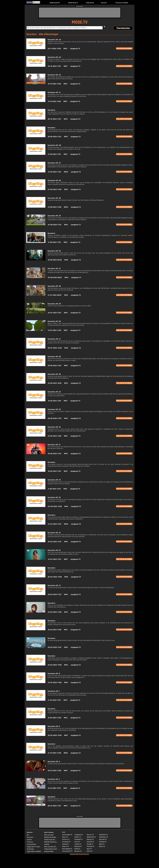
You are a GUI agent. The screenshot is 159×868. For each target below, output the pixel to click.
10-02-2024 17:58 (54, 718)
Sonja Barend (49, 851)
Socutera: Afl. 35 (54, 198)
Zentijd (47, 844)
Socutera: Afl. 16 (54, 533)
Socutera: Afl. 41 (54, 92)
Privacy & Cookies (122, 3)
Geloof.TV (65, 846)
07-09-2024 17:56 (55, 189)
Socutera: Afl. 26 (54, 357)
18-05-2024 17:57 (54, 471)
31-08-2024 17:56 (55, 207)
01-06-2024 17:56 (55, 436)
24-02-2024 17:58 (55, 683)
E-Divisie (30, 842)
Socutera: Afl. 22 (54, 427)
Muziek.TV (78, 851)
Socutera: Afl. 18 (54, 497)
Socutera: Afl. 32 (54, 251)
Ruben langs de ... (50, 840)
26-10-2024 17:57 (54, 66)
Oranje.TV (90, 844)
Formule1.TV (66, 842)
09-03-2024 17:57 (55, 647)
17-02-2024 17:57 (54, 700)
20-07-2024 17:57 (55, 313)
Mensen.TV (78, 846)
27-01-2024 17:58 (54, 753)
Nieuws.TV (90, 839)
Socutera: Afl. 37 (54, 163)
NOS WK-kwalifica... (51, 842)
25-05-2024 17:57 (55, 454)
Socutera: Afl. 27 (54, 339)
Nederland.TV (73, 3)
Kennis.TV (78, 837)
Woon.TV (102, 846)
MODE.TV (80, 22)
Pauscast (30, 837)
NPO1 (65, 49)
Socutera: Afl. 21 (54, 445)
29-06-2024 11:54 (55, 366)
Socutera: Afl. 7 (54, 691)
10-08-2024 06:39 (55, 260)
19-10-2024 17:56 (54, 84)
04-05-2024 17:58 (55, 506)
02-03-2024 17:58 (55, 665)
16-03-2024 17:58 (55, 630)
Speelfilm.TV (103, 835)
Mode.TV (77, 849)
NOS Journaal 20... (50, 847)
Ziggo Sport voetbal (34, 851)
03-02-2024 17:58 (55, 735)
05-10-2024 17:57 (54, 119)
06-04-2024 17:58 (55, 577)
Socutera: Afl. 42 (54, 75)
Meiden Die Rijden (50, 837)
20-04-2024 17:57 (55, 542)
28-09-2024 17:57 (55, 137)
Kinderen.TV (78, 839)
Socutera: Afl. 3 (54, 762)
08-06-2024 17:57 (55, 418)
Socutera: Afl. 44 (54, 40)
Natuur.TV (90, 835)
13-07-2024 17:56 (54, 330)
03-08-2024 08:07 (55, 278)
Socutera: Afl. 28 (54, 321)
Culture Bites (31, 844)
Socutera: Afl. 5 (54, 726)
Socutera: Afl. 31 (54, 269)
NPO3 (66, 172)
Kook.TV (77, 842)
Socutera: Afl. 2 (54, 779)
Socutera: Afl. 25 (54, 374)
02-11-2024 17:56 (54, 49)
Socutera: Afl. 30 (54, 286)
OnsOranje (30, 849)
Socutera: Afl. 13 (54, 586)
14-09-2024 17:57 (55, 172)
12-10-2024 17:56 (54, 101)
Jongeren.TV (75, 49)
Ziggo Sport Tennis (33, 847)
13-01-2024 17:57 (54, 788)
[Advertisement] (80, 13)
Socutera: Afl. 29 (54, 304)
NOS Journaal (49, 835)
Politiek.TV (90, 846)
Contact (104, 3)
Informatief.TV (67, 851)
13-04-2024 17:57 (55, 559)
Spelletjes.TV (104, 837)
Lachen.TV (78, 844)
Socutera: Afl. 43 (54, 57)
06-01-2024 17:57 (54, 806)
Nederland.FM (55, 3)
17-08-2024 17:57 (54, 242)
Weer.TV (102, 844)
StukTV (29, 840)
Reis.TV (89, 849)
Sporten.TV (103, 839)
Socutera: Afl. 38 (54, 145)
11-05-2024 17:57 (54, 489)
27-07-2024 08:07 (55, 295)
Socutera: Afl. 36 (54, 181)
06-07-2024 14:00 (55, 348)
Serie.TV (90, 851)
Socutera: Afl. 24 (54, 392)
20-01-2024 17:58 (54, 771)
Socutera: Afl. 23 (54, 409)
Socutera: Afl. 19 (54, 480)
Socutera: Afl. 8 (54, 674)
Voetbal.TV (103, 842)
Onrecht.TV (90, 842)
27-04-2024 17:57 (55, 524)
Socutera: (51, 110)
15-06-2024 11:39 (54, 401)
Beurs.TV (65, 837)
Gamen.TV (65, 844)
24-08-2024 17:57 (55, 225)
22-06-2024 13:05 (55, 383)
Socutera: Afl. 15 (54, 550)
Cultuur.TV (66, 839)
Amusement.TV (67, 835)
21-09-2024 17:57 (54, 154)
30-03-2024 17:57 (55, 594)
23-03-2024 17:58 (55, 612)
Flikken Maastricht (51, 849)
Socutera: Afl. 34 (54, 216)
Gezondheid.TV (67, 849)
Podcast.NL (90, 3)
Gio (28, 835)
